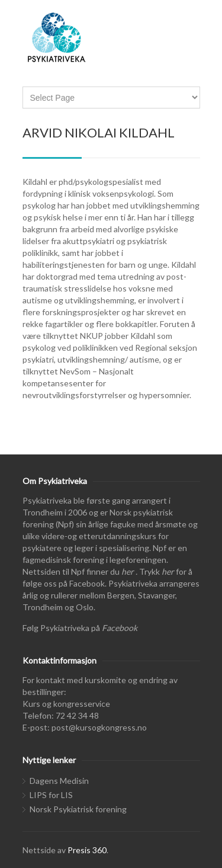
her (128, 571)
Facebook (120, 628)
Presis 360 (87, 850)
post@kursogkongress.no (99, 727)
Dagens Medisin (59, 781)
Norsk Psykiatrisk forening (78, 809)
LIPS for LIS (51, 795)
